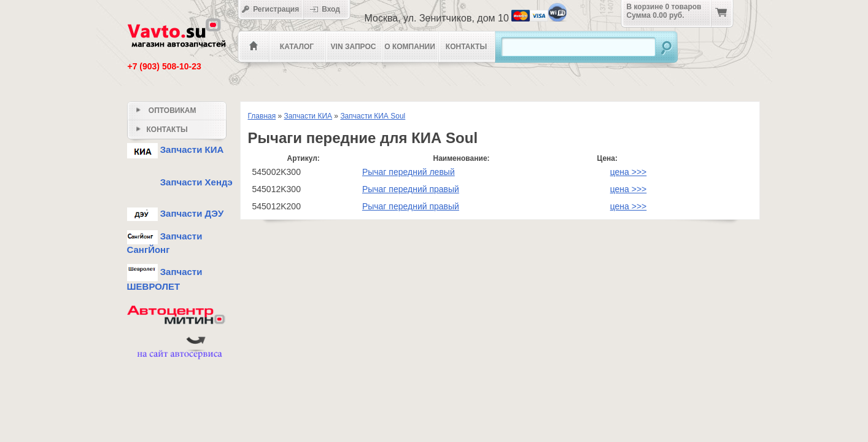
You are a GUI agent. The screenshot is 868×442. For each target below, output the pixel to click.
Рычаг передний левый (409, 172)
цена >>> (629, 172)
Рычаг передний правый (411, 189)
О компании (410, 47)
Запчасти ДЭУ (176, 213)
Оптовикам (166, 110)
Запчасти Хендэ (180, 182)
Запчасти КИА (308, 116)
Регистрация (270, 9)
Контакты (466, 47)
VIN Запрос (354, 47)
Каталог (297, 47)
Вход (329, 9)
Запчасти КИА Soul (373, 116)
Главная (262, 116)
